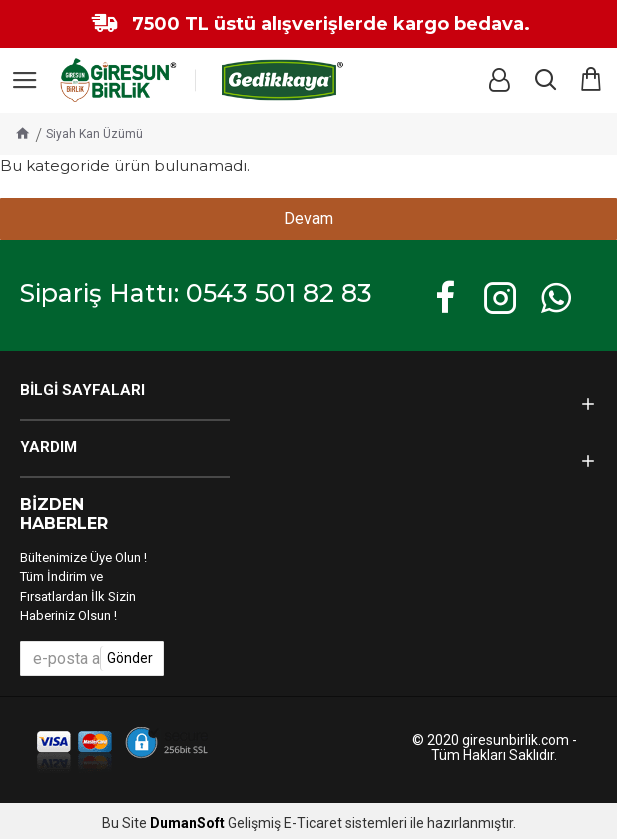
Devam (308, 218)
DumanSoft (187, 823)
